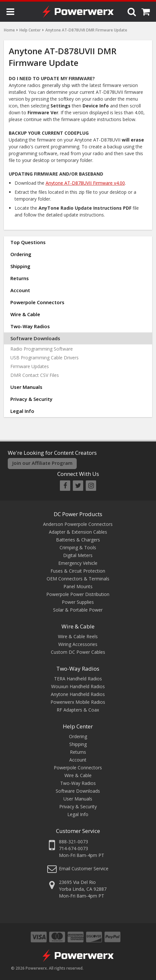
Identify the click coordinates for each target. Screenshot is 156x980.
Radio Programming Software (42, 349)
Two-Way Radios (30, 326)
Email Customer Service (84, 868)
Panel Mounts (78, 586)
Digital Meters (78, 555)
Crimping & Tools (78, 547)
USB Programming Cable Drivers (45, 358)
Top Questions (28, 242)
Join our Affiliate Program (42, 463)
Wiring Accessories (78, 644)
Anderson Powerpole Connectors (78, 524)
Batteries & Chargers (78, 540)
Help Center (30, 30)
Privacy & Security (31, 399)
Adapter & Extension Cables (78, 532)
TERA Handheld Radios (78, 679)
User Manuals (26, 387)
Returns (20, 278)
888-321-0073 (73, 842)
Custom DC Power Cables (78, 652)
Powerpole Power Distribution (78, 594)
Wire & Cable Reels (78, 636)
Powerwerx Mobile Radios (78, 702)
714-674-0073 (73, 848)
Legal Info (22, 411)
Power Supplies (78, 602)
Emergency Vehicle (78, 563)
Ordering (21, 254)
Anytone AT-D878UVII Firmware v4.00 (85, 183)
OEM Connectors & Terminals (78, 579)
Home (9, 30)
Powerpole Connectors (37, 302)
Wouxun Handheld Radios (78, 686)
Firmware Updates (30, 366)
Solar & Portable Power (78, 610)
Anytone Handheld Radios (78, 694)
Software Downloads (35, 338)
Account (20, 290)
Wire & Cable (25, 314)
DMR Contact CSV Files (35, 375)
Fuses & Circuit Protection (78, 571)
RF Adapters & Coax (78, 710)
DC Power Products (78, 514)
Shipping (20, 266)
